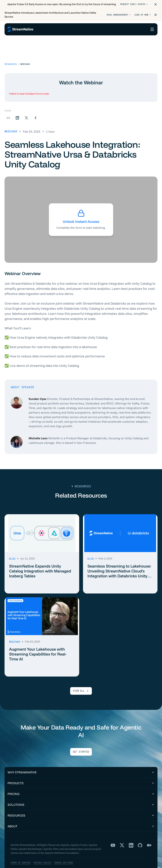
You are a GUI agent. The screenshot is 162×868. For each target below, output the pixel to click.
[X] (122, 836)
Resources (11, 55)
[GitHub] (140, 836)
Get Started (81, 742)
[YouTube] (113, 836)
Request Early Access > (134, 4)
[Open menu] (152, 29)
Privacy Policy (45, 853)
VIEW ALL (81, 681)
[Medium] (149, 836)
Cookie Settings (68, 853)
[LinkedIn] (131, 836)
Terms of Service (21, 853)
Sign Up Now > (142, 15)
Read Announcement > (116, 15)
